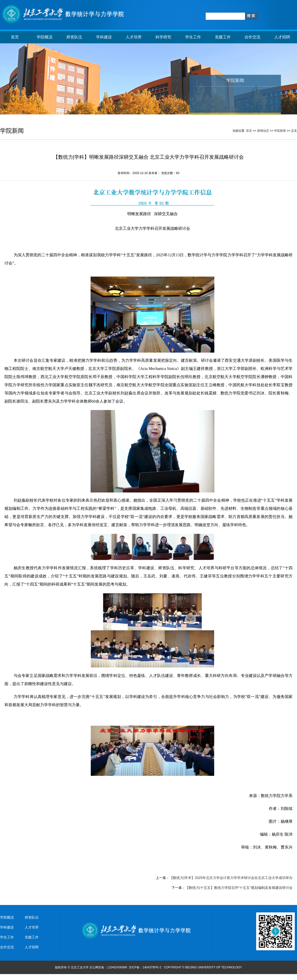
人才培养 (134, 37)
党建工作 (223, 37)
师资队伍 (74, 37)
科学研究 (163, 37)
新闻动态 (263, 131)
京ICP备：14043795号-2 (145, 967)
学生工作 (193, 37)
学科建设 (104, 37)
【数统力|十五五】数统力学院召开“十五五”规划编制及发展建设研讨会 (239, 888)
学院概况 (45, 37)
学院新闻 (280, 131)
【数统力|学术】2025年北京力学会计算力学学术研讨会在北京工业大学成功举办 (231, 878)
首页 (15, 37)
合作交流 (252, 37)
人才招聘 (282, 37)
